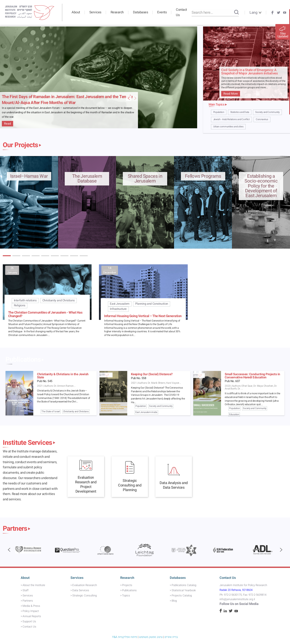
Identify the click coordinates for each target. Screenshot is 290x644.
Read (7, 124)
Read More (231, 94)
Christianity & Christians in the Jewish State (63, 376)
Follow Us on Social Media (239, 604)
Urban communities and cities (228, 127)
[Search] (236, 12)
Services (95, 12)
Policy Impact (31, 611)
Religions (20, 305)
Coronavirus (262, 119)
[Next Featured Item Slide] (129, 98)
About (76, 12)
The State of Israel (51, 411)
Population (219, 112)
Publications (23, 360)
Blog (174, 601)
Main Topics (216, 105)
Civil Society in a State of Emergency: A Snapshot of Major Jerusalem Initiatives (249, 72)
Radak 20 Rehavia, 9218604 (236, 590)
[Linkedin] (225, 611)
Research (117, 12)
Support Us (29, 621)
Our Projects (20, 145)
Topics (126, 596)
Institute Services (27, 443)
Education (234, 414)
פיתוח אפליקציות (128, 637)
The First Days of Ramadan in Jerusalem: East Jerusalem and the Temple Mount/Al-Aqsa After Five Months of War (67, 100)
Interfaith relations (25, 300)
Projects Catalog (182, 596)
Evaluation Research (85, 585)
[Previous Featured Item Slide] (135, 98)
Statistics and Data (240, 112)
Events (162, 12)
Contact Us (181, 12)
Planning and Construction (152, 304)
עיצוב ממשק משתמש (151, 637)
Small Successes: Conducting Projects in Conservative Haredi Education (252, 376)
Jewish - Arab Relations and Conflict (231, 119)
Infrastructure (118, 309)
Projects (127, 585)
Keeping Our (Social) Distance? (152, 374)
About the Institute (34, 585)
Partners (15, 529)
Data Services (81, 590)
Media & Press (31, 606)
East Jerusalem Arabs (146, 412)
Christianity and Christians (59, 300)
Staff (26, 590)
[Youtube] (285, 13)
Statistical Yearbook (184, 590)
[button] (7, 256)
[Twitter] (279, 13)
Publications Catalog (184, 585)
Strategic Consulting (85, 596)
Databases (141, 12)
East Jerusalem (120, 304)
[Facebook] (272, 13)
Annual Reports (32, 616)
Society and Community (267, 112)
